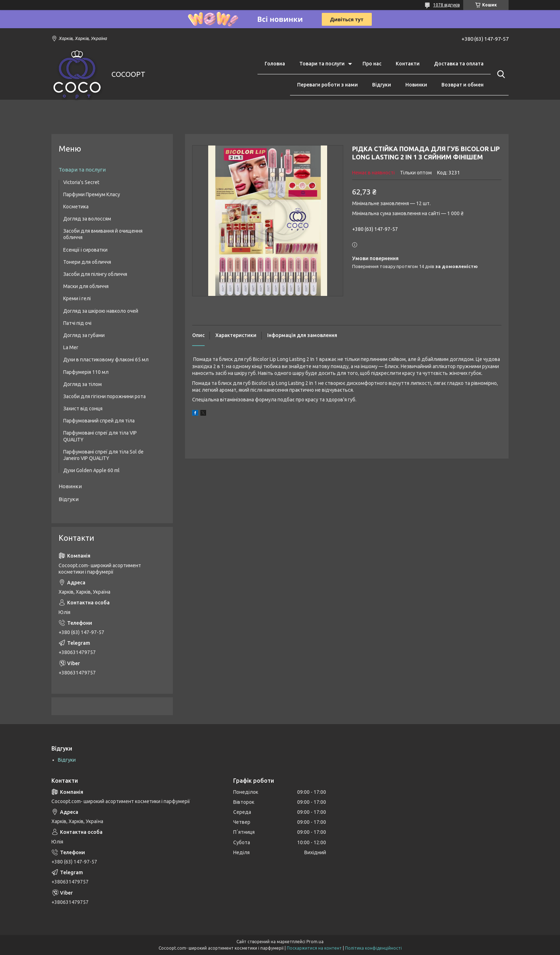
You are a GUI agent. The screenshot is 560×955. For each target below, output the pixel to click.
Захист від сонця (83, 409)
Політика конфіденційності (373, 948)
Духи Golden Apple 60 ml (91, 470)
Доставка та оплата (459, 64)
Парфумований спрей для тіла (99, 421)
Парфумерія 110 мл (86, 372)
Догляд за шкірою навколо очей (101, 311)
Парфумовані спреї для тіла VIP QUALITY (100, 436)
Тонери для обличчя (87, 262)
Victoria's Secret (81, 182)
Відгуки (382, 85)
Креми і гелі (77, 298)
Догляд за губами (84, 335)
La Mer (71, 347)
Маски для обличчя (86, 286)
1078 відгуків (446, 5)
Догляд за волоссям (87, 219)
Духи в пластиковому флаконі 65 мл (106, 360)
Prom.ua (315, 942)
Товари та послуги (322, 64)
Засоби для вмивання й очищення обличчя (103, 234)
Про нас (372, 64)
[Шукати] (500, 74)
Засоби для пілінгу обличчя (95, 274)
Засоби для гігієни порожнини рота (104, 396)
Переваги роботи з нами (327, 85)
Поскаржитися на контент (314, 948)
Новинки (416, 85)
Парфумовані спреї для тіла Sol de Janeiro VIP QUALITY (103, 455)
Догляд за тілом (82, 384)
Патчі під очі (77, 323)
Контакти (408, 64)
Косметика (76, 207)
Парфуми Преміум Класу (92, 194)
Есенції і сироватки (85, 250)
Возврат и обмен (462, 85)
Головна (275, 64)
